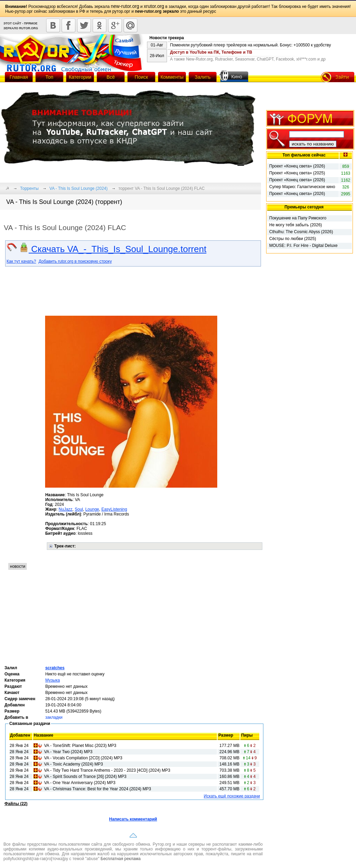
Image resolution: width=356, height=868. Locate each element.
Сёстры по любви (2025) (293, 239)
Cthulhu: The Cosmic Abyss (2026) (301, 232)
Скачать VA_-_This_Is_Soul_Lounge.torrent (113, 249)
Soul (79, 509)
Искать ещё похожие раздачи (232, 796)
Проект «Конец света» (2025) (297, 173)
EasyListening (114, 509)
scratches (55, 668)
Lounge (92, 509)
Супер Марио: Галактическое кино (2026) (302, 187)
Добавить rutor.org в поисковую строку (75, 261)
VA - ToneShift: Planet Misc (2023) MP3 (80, 746)
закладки (54, 717)
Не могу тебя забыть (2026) (296, 225)
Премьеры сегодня (304, 207)
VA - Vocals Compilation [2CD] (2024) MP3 (83, 758)
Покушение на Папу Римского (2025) (298, 218)
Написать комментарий (133, 819)
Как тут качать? (21, 261)
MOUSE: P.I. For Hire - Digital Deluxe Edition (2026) (303, 246)
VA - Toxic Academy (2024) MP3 (74, 764)
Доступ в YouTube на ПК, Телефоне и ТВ (211, 52)
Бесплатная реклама (121, 859)
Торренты (29, 188)
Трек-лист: (65, 546)
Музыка (52, 680)
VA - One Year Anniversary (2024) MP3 (80, 783)
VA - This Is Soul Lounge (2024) (79, 188)
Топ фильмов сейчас (304, 155)
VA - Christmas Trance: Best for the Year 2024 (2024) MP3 (98, 789)
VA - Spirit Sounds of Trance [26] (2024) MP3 (85, 777)
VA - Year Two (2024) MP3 (68, 752)
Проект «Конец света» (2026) (297, 166)
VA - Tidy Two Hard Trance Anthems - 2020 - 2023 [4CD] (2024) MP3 (107, 770)
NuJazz (65, 509)
